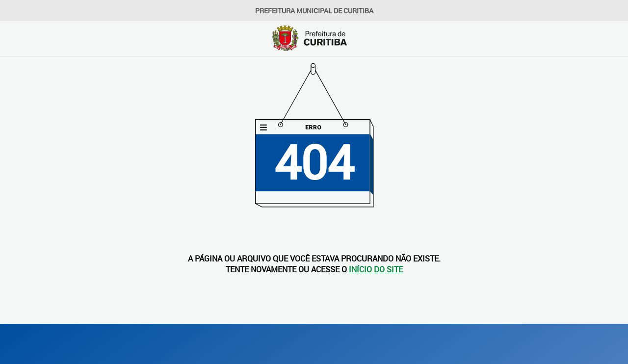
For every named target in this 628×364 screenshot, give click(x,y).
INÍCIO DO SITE (376, 269)
